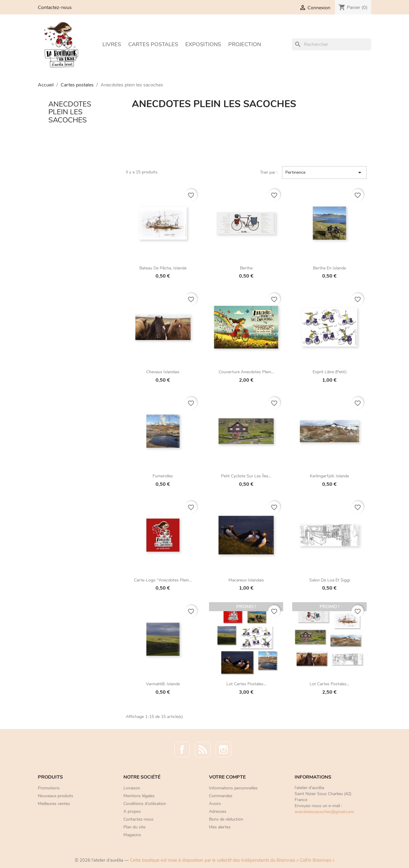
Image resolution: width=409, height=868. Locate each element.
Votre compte (227, 777)
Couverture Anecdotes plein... (246, 372)
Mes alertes (220, 827)
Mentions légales (139, 796)
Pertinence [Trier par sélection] (324, 173)
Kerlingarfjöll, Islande (329, 476)
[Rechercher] (332, 44)
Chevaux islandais (163, 372)
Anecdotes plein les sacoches (70, 112)
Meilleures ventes (54, 804)
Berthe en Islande (329, 268)
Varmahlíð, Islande (163, 684)
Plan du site (134, 827)
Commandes (221, 796)
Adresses (218, 811)
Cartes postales (153, 44)
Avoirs (215, 804)
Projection (245, 44)
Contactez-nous (55, 8)
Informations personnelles (233, 788)
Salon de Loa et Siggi (330, 580)
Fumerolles (163, 476)
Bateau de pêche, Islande (163, 268)
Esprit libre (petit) (330, 372)
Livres (112, 44)
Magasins (132, 835)
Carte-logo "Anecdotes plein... (163, 580)
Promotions (49, 788)
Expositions (203, 44)
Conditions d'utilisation (145, 804)
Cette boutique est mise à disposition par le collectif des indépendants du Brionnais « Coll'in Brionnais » (232, 860)
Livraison (132, 788)
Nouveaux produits (56, 796)
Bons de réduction (226, 819)
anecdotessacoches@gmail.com (324, 812)
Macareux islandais (246, 580)
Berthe (246, 268)
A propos (132, 811)
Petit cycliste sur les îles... (246, 476)
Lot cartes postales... (246, 684)
